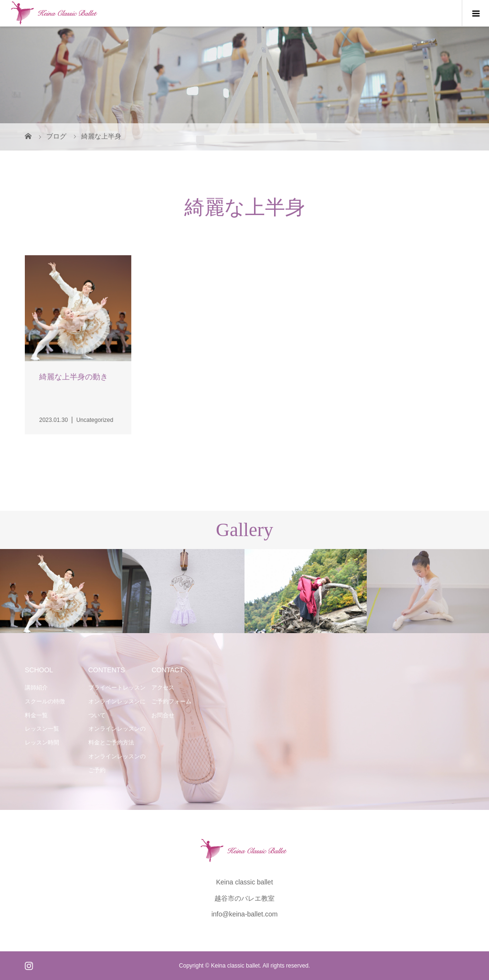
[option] (61, 591)
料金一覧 (36, 715)
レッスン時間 (42, 743)
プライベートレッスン (117, 688)
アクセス (163, 688)
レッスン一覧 (42, 729)
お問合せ (163, 715)
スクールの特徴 (45, 701)
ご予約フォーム (171, 701)
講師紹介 (36, 688)
